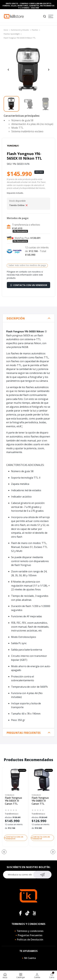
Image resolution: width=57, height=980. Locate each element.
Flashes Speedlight (12, 34)
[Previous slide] (8, 70)
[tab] (28, 318)
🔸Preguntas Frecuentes (29, 935)
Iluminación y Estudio (20, 30)
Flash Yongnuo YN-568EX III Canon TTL (40, 801)
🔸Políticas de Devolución (29, 940)
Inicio (6, 30)
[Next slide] (49, 70)
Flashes (35, 30)
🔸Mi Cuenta (28, 958)
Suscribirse (42, 874)
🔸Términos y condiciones (29, 931)
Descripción (16, 318)
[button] (4, 852)
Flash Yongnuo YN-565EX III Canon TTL (13, 801)
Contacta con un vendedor (28, 285)
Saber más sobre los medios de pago (27, 265)
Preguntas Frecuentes (24, 733)
